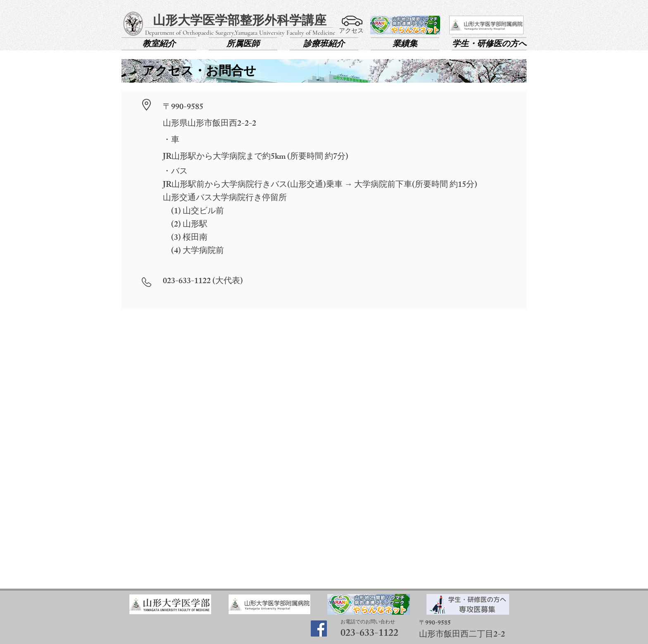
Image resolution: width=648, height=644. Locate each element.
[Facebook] (319, 628)
